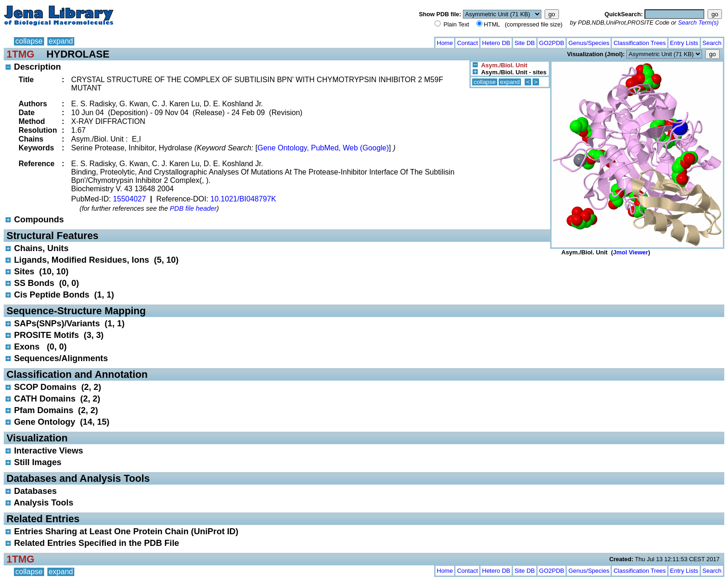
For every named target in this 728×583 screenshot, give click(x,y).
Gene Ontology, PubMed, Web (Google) (323, 148)
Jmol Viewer (630, 252)
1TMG (20, 54)
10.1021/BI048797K (243, 199)
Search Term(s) (698, 23)
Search (712, 43)
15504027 (129, 199)
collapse (29, 41)
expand (61, 41)
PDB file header (193, 208)
